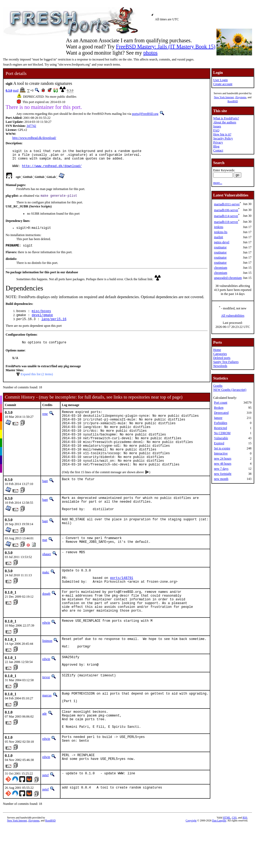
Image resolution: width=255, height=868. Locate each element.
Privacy (218, 142)
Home (217, 350)
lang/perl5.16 (54, 327)
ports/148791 (121, 606)
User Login (220, 80)
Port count (221, 403)
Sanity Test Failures (226, 362)
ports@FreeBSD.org (145, 114)
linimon (47, 675)
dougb (46, 623)
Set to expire (222, 448)
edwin (46, 657)
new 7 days (221, 469)
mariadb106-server (226, 210)
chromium (221, 268)
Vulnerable (221, 438)
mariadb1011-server (227, 204)
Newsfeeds (220, 366)
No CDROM (222, 433)
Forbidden (221, 423)
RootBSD (233, 101)
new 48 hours (223, 464)
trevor (46, 715)
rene (45, 423)
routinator (220, 247)
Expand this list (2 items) (37, 384)
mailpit (219, 237)
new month (221, 479)
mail (16, 90)
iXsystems (241, 97)
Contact (218, 150)
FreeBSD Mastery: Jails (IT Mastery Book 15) (166, 47)
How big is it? (222, 134)
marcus (47, 733)
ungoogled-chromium (228, 278)
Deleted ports (222, 358)
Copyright (191, 864)
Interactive (221, 453)
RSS (245, 861)
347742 (31, 126)
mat (45, 564)
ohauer (47, 580)
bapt (45, 502)
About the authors (225, 122)
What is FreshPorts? (226, 118)
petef (45, 819)
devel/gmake (42, 322)
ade (45, 753)
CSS (234, 861)
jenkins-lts (221, 232)
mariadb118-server (226, 222)
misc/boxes (41, 318)
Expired (219, 443)
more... (218, 183)
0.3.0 (9, 90)
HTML (227, 861)
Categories (220, 354)
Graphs (218, 386)
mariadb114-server (226, 216)
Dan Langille (219, 864)
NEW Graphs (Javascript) (230, 390)
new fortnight (223, 474)
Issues (217, 126)
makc (46, 598)
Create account (223, 84)
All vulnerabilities (233, 316)
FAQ (216, 130)
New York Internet (224, 97)
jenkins (219, 227)
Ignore (218, 418)
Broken (219, 408)
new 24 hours (223, 458)
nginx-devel (222, 242)
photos (150, 53)
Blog (216, 146)
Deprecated (221, 413)
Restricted (221, 428)
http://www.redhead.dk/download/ (34, 138)
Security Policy (223, 138)
